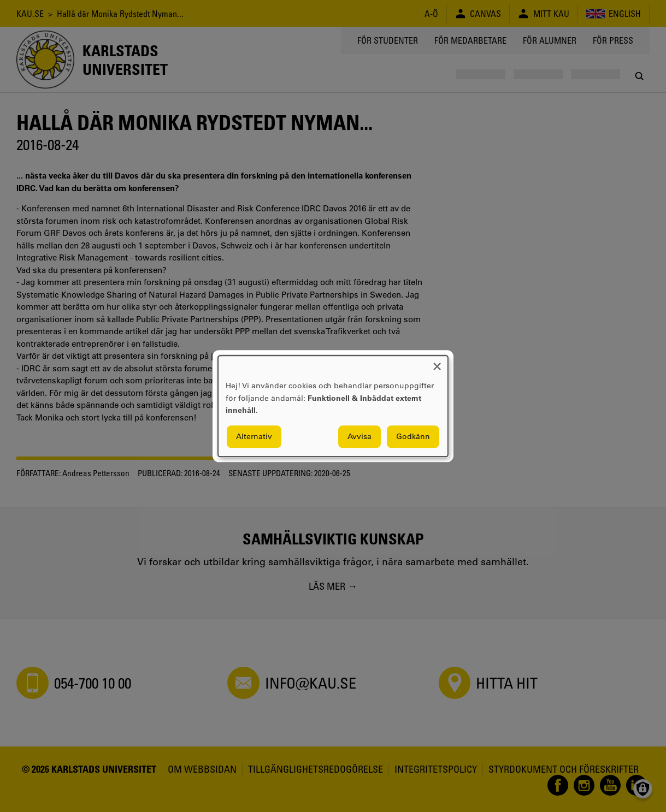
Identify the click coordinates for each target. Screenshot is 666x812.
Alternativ (254, 436)
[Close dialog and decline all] (437, 362)
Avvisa (359, 436)
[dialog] (333, 406)
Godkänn (413, 436)
